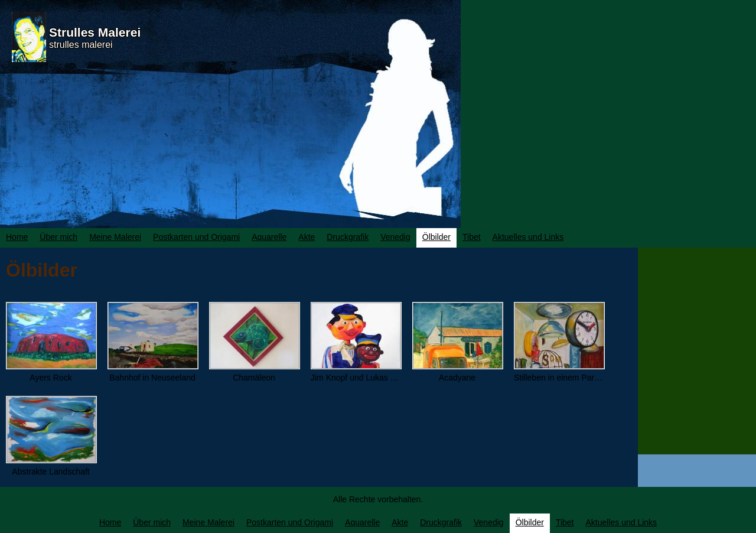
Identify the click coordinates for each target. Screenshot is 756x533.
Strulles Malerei (95, 32)
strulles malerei (81, 45)
